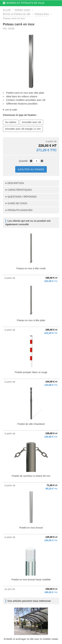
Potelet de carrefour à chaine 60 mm (31, 476)
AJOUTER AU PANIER (31, 169)
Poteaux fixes (42, 14)
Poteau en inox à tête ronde (31, 268)
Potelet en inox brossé (31, 528)
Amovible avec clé (31, 122)
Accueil (7, 10)
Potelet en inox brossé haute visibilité (31, 580)
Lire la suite (11, 110)
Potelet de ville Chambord (31, 424)
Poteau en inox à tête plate (31, 320)
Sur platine (11, 122)
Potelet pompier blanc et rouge (31, 372)
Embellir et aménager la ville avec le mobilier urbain (31, 639)
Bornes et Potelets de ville (17, 14)
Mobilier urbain (22, 10)
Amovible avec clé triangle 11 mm (23, 129)
